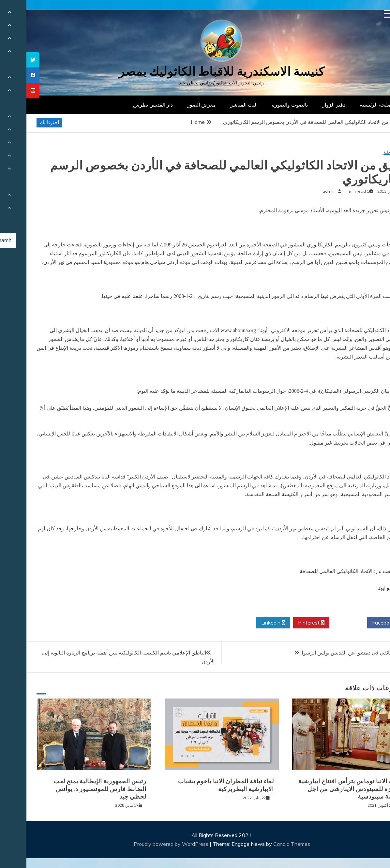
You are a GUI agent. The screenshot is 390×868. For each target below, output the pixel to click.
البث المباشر (217, 105)
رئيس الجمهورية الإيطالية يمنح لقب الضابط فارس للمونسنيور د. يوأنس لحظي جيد (74, 789)
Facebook (360, 623)
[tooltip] (7, 60)
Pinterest (285, 623)
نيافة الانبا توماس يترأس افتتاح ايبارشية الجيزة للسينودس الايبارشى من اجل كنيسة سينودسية (323, 789)
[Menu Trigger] (361, 14)
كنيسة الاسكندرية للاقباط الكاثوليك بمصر (195, 72)
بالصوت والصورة (263, 105)
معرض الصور (175, 105)
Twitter (322, 623)
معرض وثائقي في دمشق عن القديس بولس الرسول (328, 653)
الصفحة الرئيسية (351, 105)
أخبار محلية (366, 152)
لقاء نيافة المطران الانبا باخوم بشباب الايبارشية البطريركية (200, 785)
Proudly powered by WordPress (145, 844)
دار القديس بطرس (127, 105)
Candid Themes (265, 844)
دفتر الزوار (307, 105)
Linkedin (247, 623)
